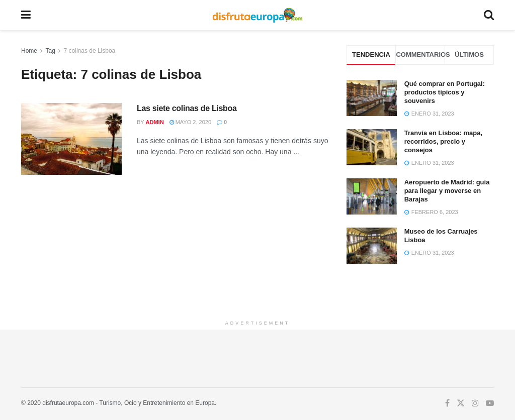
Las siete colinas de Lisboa (187, 108)
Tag (50, 51)
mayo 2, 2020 (190, 122)
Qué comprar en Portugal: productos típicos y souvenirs (445, 92)
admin (155, 122)
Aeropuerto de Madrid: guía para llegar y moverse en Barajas (447, 191)
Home (29, 51)
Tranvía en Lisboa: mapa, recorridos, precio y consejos (443, 141)
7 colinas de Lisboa (90, 51)
